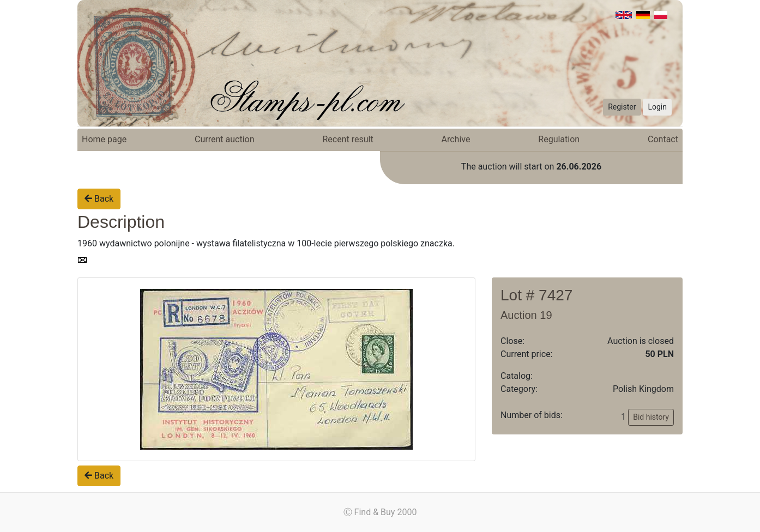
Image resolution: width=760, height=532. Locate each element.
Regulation (559, 139)
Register (622, 107)
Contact (663, 139)
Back (99, 199)
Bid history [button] (651, 417)
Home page (104, 139)
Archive (456, 139)
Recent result (348, 139)
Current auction (224, 139)
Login (657, 107)
